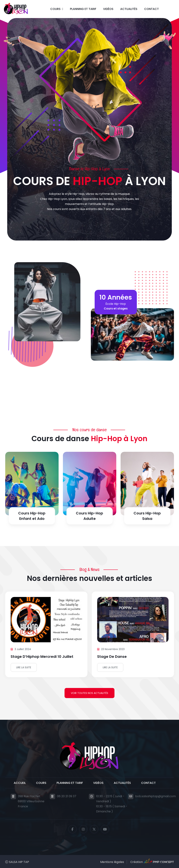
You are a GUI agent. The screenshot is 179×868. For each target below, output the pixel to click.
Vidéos (108, 9)
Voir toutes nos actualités (89, 693)
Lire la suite (24, 667)
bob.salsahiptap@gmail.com (155, 796)
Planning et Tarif (83, 9)
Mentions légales (112, 862)
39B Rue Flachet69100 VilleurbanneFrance (31, 801)
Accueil (20, 783)
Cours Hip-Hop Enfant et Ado (32, 516)
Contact (152, 9)
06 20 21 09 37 (67, 796)
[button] (57, 9)
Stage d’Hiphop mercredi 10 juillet (42, 657)
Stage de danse (112, 657)
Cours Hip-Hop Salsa (147, 516)
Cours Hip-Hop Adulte (89, 516)
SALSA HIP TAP (19, 862)
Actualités (129, 9)
